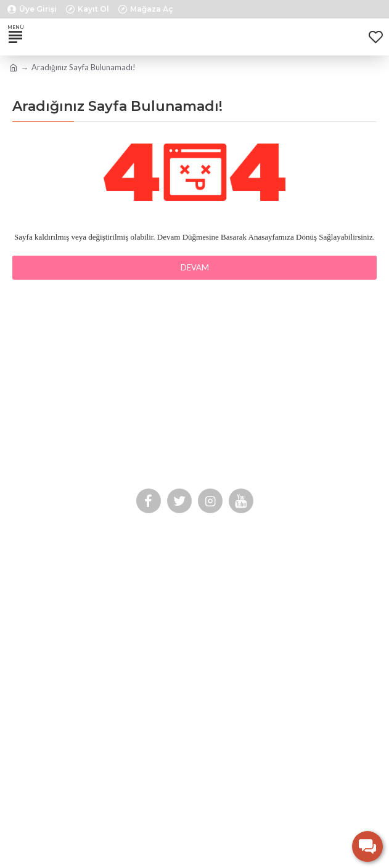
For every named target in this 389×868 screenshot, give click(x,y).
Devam (195, 267)
